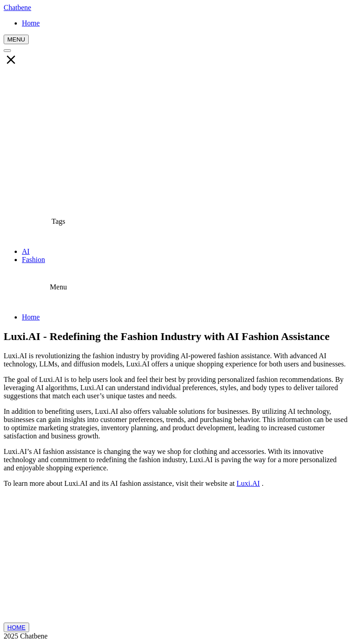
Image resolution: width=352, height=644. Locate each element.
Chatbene (17, 8)
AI (26, 251)
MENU (16, 39)
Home (31, 317)
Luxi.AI (248, 483)
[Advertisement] (176, 137)
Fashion (34, 260)
